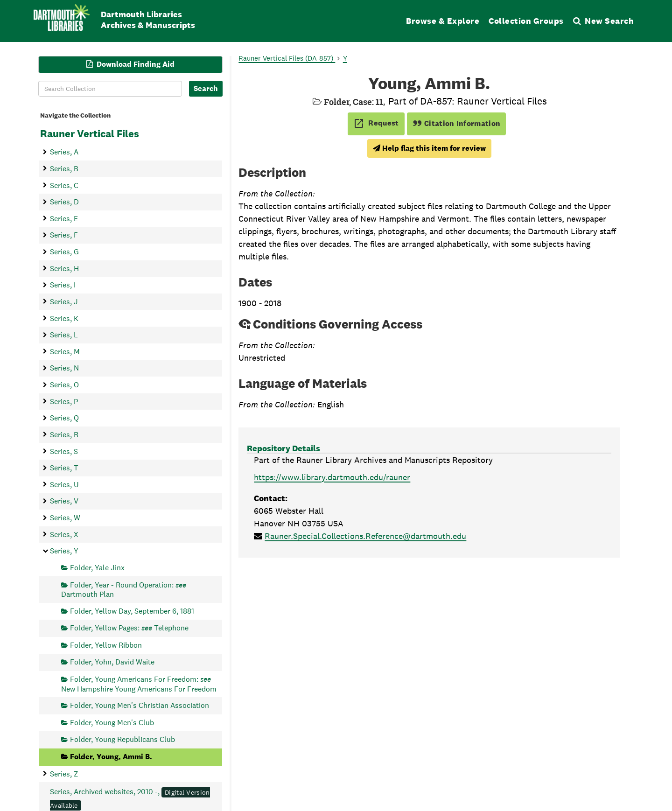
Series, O (64, 385)
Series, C (64, 185)
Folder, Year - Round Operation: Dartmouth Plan (124, 589)
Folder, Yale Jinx (97, 567)
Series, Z (64, 773)
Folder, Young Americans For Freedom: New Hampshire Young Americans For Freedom (139, 684)
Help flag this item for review (429, 148)
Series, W (65, 518)
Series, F (64, 235)
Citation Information (457, 123)
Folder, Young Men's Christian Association (140, 705)
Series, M (65, 351)
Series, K (64, 318)
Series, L (64, 335)
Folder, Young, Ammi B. (111, 757)
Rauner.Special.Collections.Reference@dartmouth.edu (365, 536)
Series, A (64, 152)
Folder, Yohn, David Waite (112, 662)
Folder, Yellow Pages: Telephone (129, 628)
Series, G (64, 252)
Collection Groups (526, 21)
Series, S (64, 451)
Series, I (63, 285)
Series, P (64, 401)
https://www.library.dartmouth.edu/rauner (332, 477)
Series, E (64, 218)
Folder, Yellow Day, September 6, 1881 (132, 611)
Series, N (64, 368)
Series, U (64, 484)
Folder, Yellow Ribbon (106, 645)
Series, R (64, 434)
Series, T (64, 468)
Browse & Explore (443, 21)
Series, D (64, 202)
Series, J (64, 301)
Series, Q (64, 418)
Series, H (64, 268)
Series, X (64, 534)
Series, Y (64, 551)
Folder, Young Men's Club (112, 722)
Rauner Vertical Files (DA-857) (287, 58)
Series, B (64, 168)
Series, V (64, 501)
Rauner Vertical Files (90, 133)
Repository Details (283, 448)
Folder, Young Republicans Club (122, 739)
